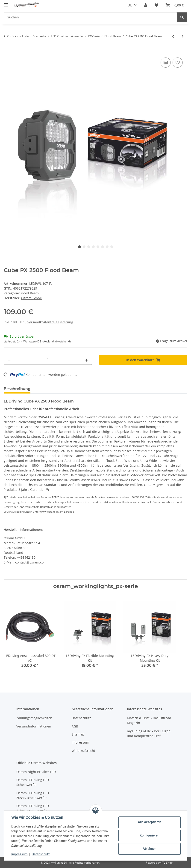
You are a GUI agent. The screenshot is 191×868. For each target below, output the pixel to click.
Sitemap (78, 734)
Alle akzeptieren (149, 822)
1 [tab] (79, 247)
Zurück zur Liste (18, 36)
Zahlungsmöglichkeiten (34, 718)
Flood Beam (30, 293)
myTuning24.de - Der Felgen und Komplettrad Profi (149, 733)
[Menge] (48, 360)
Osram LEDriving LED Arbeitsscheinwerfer (33, 808)
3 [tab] (89, 247)
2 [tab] (84, 247)
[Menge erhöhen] (87, 360)
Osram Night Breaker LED (36, 772)
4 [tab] (93, 247)
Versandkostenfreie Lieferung (50, 322)
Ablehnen (149, 849)
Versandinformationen (34, 726)
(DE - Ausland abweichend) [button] (54, 341)
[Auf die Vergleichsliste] (166, 63)
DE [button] (130, 5)
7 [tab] (107, 247)
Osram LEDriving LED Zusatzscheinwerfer (33, 795)
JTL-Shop (167, 863)
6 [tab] (103, 247)
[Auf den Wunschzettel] (178, 63)
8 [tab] (112, 247)
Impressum (19, 854)
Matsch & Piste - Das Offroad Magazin (149, 720)
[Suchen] (182, 17)
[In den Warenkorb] (7, 51)
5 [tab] (98, 247)
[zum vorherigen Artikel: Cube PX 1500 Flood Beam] (173, 36)
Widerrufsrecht (83, 751)
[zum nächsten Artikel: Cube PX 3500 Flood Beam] (183, 36)
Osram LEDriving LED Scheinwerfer (33, 782)
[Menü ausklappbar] (6, 3)
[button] (146, 5)
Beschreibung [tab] (17, 389)
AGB (75, 726)
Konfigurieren (149, 835)
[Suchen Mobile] (90, 17)
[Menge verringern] (9, 360)
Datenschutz (41, 854)
